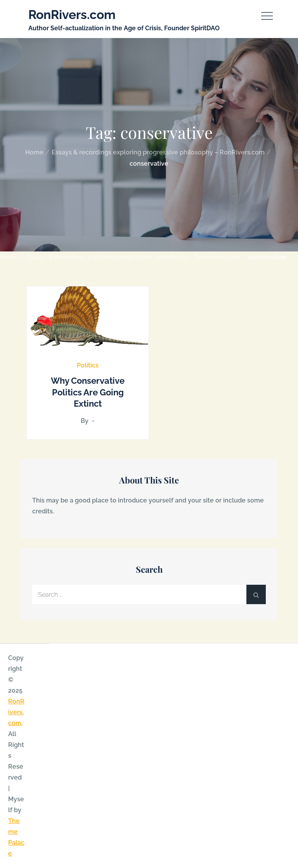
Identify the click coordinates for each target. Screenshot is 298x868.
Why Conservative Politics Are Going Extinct (88, 392)
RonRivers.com (72, 15)
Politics (88, 365)
